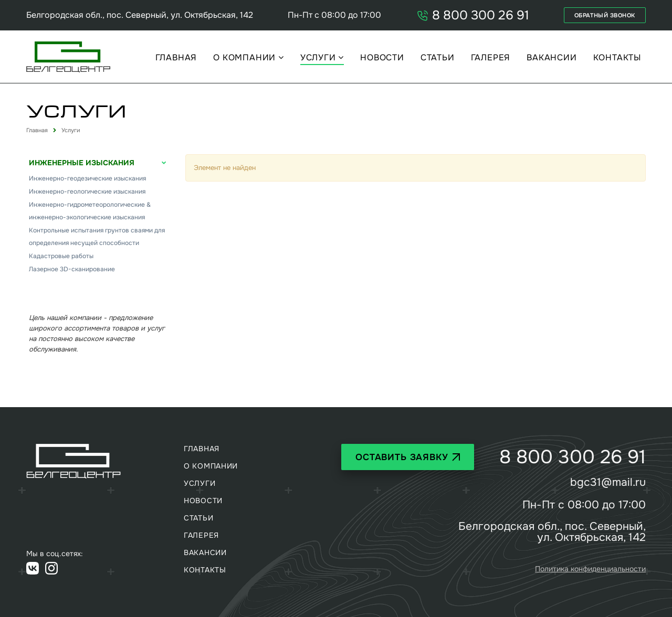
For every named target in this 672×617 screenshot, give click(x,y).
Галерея (491, 58)
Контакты (617, 58)
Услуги (319, 58)
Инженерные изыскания (82, 163)
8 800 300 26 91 (473, 15)
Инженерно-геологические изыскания (87, 192)
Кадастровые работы (61, 256)
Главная (176, 58)
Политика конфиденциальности (590, 569)
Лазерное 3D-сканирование (72, 269)
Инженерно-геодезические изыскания (87, 178)
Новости (382, 58)
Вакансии (552, 58)
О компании (246, 58)
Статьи (438, 58)
